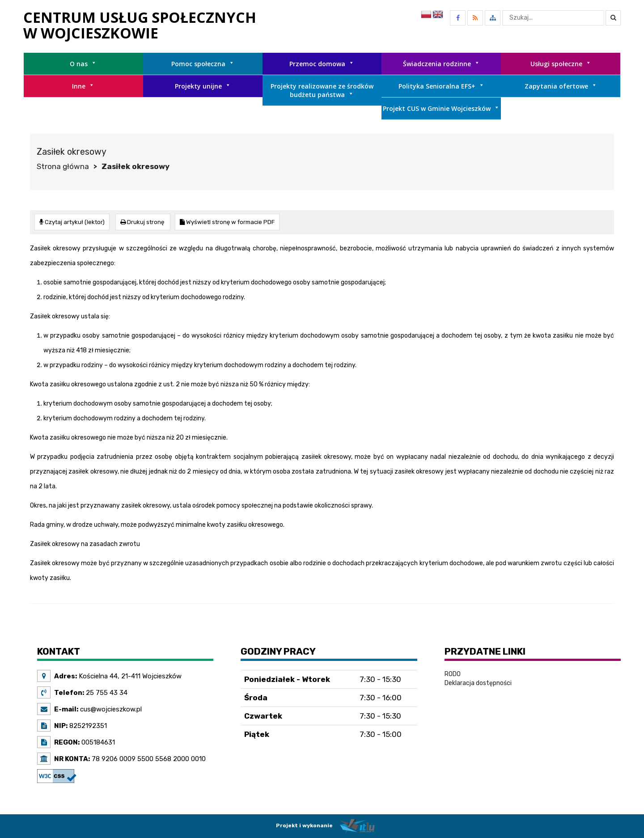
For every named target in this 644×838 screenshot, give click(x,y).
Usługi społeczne (561, 64)
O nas (83, 64)
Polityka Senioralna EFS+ (441, 86)
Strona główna (63, 166)
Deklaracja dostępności (478, 683)
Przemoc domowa (322, 64)
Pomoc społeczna (203, 64)
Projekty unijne (203, 86)
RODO (453, 674)
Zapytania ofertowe (561, 86)
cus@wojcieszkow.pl (110, 709)
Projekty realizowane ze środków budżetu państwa (322, 90)
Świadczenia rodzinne (441, 64)
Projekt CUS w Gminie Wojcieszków (441, 108)
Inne (83, 86)
